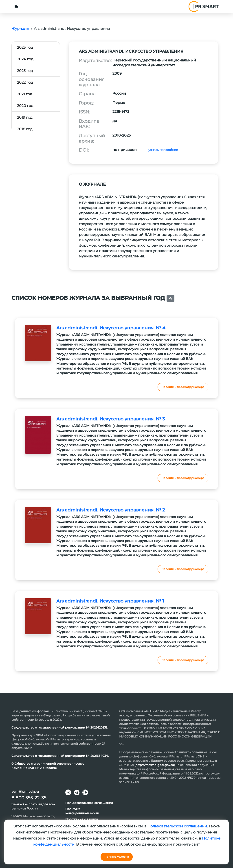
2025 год (25, 47)
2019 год (25, 117)
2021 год (25, 94)
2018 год (25, 129)
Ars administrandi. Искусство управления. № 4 (111, 328)
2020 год (25, 106)
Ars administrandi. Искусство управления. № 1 (110, 601)
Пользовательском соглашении (177, 826)
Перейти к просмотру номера (183, 387)
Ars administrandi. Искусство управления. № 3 (111, 419)
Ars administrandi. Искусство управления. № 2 (111, 510)
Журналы (20, 29)
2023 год (25, 71)
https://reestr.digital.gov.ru (155, 765)
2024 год (25, 59)
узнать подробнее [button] (163, 150)
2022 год (25, 82)
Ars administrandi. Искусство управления (72, 29)
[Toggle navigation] (16, 7)
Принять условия (117, 857)
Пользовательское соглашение (89, 803)
